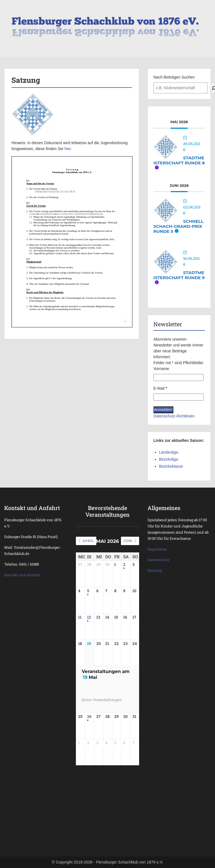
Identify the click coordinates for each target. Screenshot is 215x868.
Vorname (161, 369)
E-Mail (160, 388)
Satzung (155, 570)
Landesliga (169, 452)
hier (68, 149)
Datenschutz (158, 560)
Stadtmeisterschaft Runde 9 (179, 275)
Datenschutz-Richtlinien (174, 416)
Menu (10, 10)
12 (89, 621)
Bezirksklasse (171, 466)
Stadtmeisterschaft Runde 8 (179, 160)
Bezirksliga (169, 459)
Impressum (157, 549)
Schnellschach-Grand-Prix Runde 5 (178, 226)
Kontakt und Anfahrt (22, 575)
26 (89, 724)
